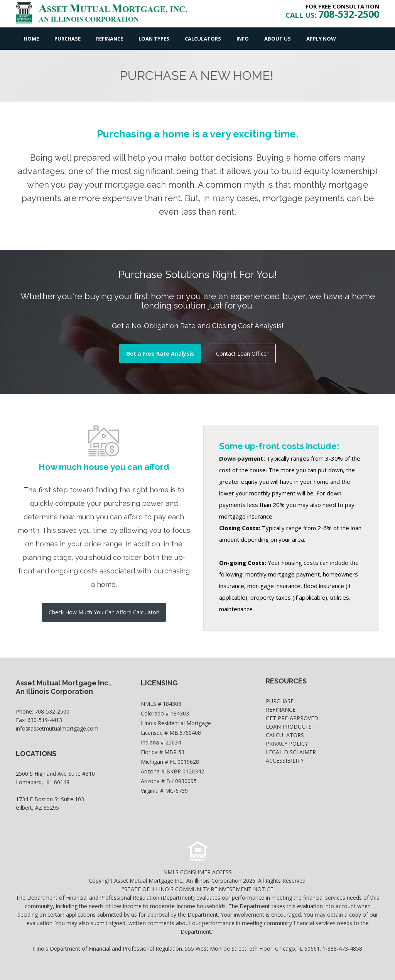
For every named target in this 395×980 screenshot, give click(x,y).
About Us (278, 39)
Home (31, 39)
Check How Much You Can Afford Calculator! (104, 612)
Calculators (203, 39)
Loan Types (154, 39)
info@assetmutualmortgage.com (57, 728)
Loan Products (289, 727)
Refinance (110, 39)
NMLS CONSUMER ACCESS (197, 872)
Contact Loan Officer (242, 354)
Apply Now (321, 39)
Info (243, 39)
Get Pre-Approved (292, 718)
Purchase (68, 39)
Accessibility (285, 760)
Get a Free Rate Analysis (160, 354)
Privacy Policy (287, 743)
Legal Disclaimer (291, 752)
